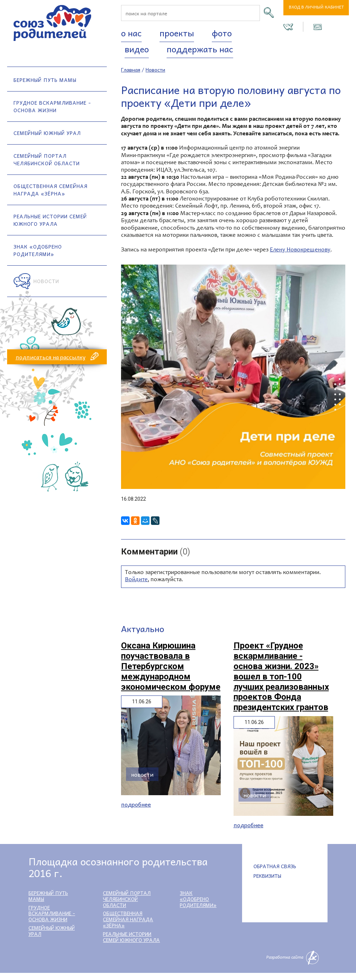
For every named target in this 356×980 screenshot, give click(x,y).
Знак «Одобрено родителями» (38, 250)
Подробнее (136, 804)
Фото (222, 33)
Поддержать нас (200, 49)
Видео (137, 49)
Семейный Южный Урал (47, 133)
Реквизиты (267, 876)
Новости (46, 281)
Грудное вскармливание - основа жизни (52, 106)
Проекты (177, 33)
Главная (131, 69)
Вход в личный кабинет (316, 8)
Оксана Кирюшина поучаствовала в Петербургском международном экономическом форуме (171, 666)
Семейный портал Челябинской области (47, 159)
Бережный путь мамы (45, 80)
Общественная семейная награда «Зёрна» (51, 190)
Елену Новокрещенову (300, 250)
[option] (233, 377)
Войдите (136, 580)
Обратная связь (275, 866)
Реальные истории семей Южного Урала (50, 220)
